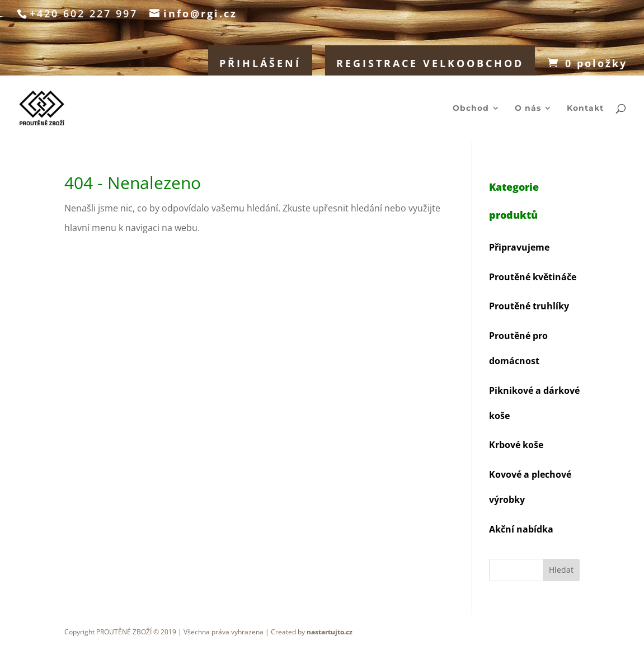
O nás (528, 109)
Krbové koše (516, 445)
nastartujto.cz (330, 632)
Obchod (471, 109)
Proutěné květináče (533, 277)
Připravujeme (519, 247)
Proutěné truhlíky (529, 306)
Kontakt (585, 109)
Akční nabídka (521, 529)
